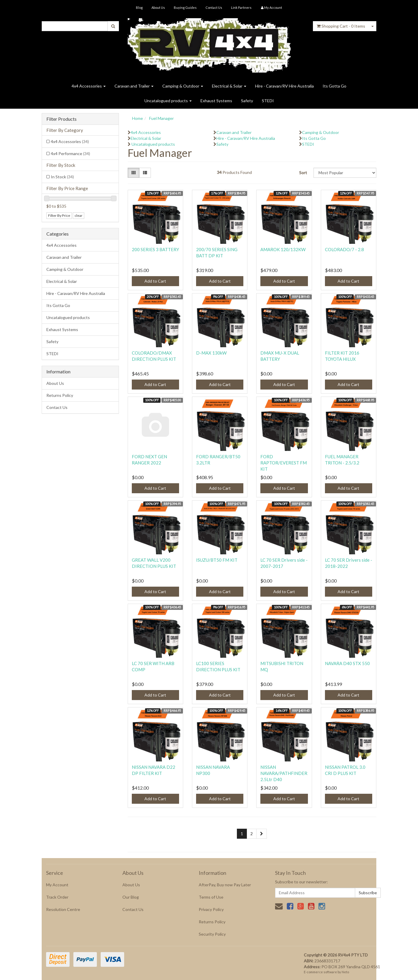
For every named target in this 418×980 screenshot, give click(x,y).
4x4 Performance (70, 153)
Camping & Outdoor (183, 86)
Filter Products (61, 119)
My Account (57, 885)
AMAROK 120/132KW (283, 249)
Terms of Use (211, 897)
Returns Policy (60, 395)
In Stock (62, 177)
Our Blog (131, 897)
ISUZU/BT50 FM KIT (217, 560)
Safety (247, 101)
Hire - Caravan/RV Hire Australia (284, 86)
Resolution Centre (63, 909)
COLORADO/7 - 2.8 (344, 249)
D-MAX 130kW (211, 353)
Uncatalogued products (168, 101)
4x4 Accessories (89, 86)
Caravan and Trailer (134, 86)
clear (79, 215)
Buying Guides (185, 7)
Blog (139, 7)
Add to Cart (155, 281)
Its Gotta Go (334, 86)
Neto (345, 972)
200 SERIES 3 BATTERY (155, 249)
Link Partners (241, 7)
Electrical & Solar (229, 86)
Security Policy (212, 934)
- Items (341, 26)
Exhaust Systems (216, 101)
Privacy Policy (211, 909)
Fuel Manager (161, 118)
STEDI (268, 101)
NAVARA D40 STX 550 (347, 663)
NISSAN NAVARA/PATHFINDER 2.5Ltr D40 (284, 773)
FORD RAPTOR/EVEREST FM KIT (284, 463)
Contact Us (214, 7)
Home (138, 118)
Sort (303, 173)
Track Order (57, 897)
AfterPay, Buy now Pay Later (225, 885)
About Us (158, 7)
